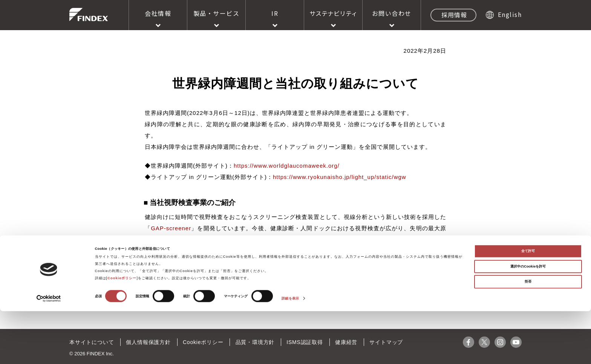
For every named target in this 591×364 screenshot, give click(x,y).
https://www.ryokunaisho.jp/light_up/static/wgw (340, 177)
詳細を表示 (290, 352)
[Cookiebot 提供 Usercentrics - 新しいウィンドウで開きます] (49, 351)
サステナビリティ (333, 13)
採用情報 (454, 15)
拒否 (528, 335)
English (510, 14)
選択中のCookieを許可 (528, 319)
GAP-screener (171, 228)
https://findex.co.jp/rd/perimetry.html (293, 258)
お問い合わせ (392, 13)
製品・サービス (217, 13)
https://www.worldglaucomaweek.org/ (287, 166)
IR (275, 13)
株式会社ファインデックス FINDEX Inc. (89, 15)
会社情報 (158, 13)
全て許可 (528, 304)
